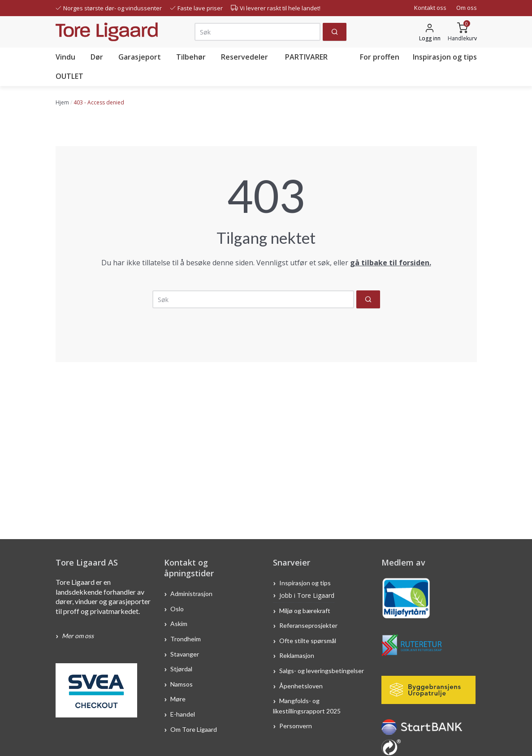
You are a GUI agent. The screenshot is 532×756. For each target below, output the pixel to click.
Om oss (467, 8)
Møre (178, 699)
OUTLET (69, 76)
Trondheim (186, 638)
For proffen (380, 57)
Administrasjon (191, 594)
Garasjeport (140, 57)
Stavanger (185, 654)
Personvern (296, 726)
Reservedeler (244, 57)
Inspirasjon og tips (445, 57)
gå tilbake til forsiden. (391, 263)
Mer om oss (78, 636)
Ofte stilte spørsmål (308, 640)
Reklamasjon (297, 655)
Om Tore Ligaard (194, 729)
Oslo (177, 608)
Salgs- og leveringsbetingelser (322, 671)
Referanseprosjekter (308, 625)
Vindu (65, 57)
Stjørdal (181, 669)
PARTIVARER (306, 57)
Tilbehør (191, 57)
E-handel (183, 714)
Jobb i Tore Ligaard (307, 595)
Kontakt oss (430, 8)
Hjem (62, 102)
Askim (179, 624)
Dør (97, 57)
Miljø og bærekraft (305, 610)
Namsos (182, 684)
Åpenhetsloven (301, 685)
